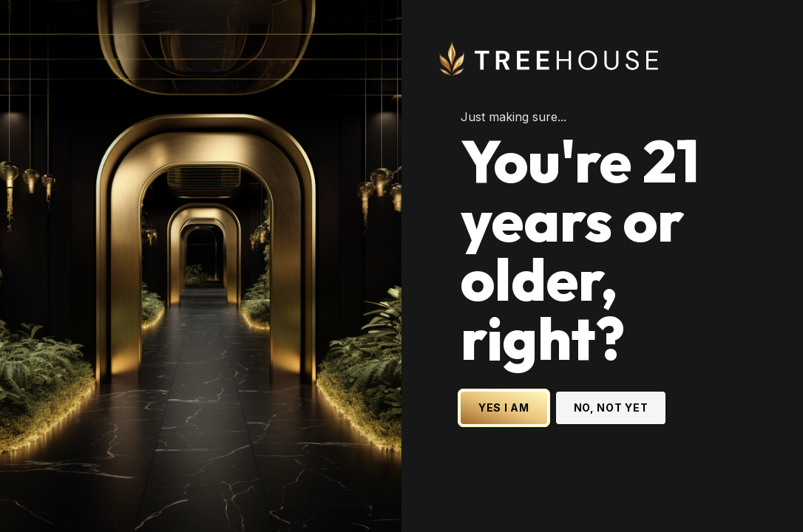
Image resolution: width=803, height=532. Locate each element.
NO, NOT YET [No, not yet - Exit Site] (611, 407)
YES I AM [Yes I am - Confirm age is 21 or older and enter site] (504, 407)
